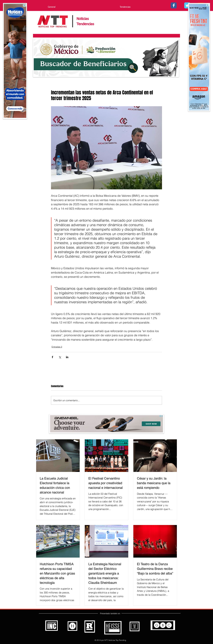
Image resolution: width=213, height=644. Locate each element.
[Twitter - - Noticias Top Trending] (187, 5)
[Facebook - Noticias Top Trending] (174, 5)
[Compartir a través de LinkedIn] (67, 357)
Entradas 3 (57, 347)
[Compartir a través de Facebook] (52, 357)
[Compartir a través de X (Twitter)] (60, 357)
